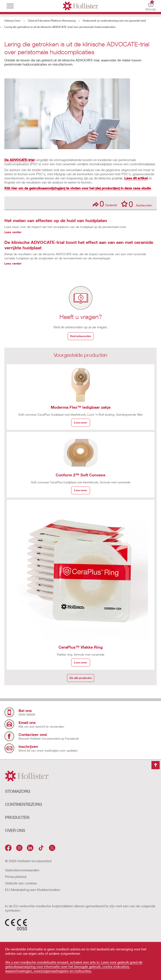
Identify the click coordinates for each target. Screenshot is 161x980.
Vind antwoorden (81, 336)
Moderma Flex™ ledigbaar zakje (81, 407)
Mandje (151, 6)
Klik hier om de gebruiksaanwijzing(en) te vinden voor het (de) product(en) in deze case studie (78, 188)
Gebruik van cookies (21, 883)
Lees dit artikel (136, 178)
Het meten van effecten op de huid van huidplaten (56, 220)
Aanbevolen (137, 204)
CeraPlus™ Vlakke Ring (81, 647)
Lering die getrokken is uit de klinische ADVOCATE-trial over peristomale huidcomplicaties (60, 27)
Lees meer (81, 423)
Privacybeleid (16, 876)
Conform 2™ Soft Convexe (80, 475)
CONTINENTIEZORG (23, 804)
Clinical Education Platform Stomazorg (52, 21)
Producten (17, 817)
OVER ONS (15, 830)
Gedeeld (105, 204)
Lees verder (13, 232)
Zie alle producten (81, 678)
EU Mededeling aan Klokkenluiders (33, 890)
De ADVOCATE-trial (19, 160)
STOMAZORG (18, 791)
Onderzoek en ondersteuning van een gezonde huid (114, 21)
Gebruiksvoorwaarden (22, 870)
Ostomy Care (12, 21)
